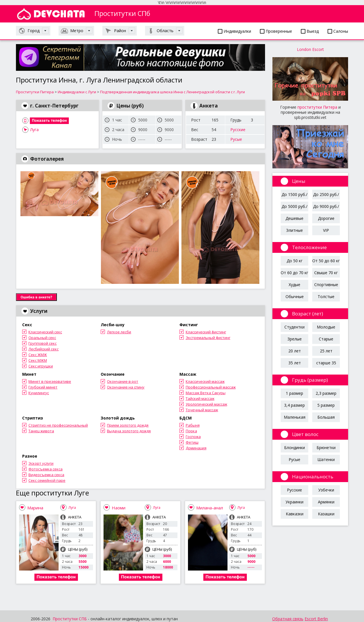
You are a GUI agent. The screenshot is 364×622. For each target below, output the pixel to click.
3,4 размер (294, 405)
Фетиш (192, 442)
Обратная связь (288, 619)
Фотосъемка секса (45, 469)
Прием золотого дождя (128, 425)
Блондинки (294, 448)
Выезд (310, 31)
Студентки (294, 327)
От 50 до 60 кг (326, 261)
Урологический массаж (206, 404)
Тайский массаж (200, 398)
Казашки (326, 514)
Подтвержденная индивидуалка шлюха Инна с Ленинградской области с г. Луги (172, 92)
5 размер (326, 405)
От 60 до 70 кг (294, 273)
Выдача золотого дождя (129, 431)
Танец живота (41, 431)
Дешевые (294, 218)
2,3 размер (326, 393)
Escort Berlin (316, 619)
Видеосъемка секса (46, 475)
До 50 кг (295, 261)
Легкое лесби (119, 332)
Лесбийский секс (44, 349)
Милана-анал (210, 508)
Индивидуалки (234, 31)
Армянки (326, 502)
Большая (326, 417)
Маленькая (295, 417)
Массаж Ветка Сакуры (206, 393)
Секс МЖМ (38, 360)
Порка (191, 431)
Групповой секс (43, 343)
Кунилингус (39, 393)
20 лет (295, 351)
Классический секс (45, 332)
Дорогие (326, 218)
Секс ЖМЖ (38, 355)
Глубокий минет (43, 387)
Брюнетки (326, 448)
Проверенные (276, 31)
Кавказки (295, 514)
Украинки (294, 502)
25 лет (326, 351)
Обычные (295, 296)
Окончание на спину (126, 387)
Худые (294, 285)
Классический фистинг (206, 332)
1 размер (294, 393)
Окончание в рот (123, 381)
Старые (326, 339)
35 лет (295, 363)
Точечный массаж (202, 410)
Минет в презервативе (50, 381)
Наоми (119, 508)
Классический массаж (205, 381)
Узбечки (326, 490)
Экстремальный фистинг (208, 338)
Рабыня (193, 425)
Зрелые (295, 339)
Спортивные (326, 285)
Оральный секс (42, 338)
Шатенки (326, 459)
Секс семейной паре (47, 480)
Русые (236, 139)
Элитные (294, 230)
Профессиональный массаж (211, 387)
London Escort (310, 49)
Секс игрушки (41, 366)
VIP (326, 230)
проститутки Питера (317, 107)
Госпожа (193, 437)
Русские (238, 130)
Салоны (338, 31)
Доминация (196, 448)
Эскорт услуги (41, 463)
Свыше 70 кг (326, 273)
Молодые (326, 327)
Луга (34, 130)
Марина (35, 508)
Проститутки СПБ (70, 619)
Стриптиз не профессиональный (58, 425)
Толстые (326, 296)
